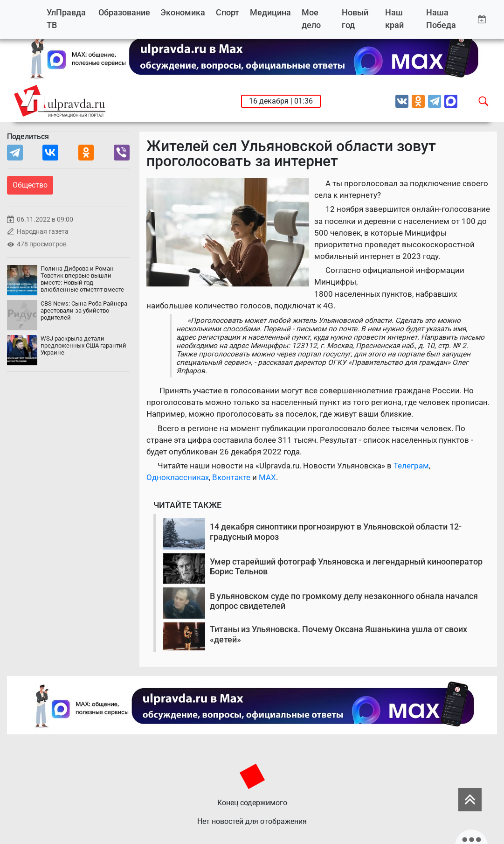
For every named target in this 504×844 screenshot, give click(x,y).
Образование (124, 12)
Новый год (355, 19)
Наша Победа (441, 19)
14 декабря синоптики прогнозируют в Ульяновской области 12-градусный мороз (336, 532)
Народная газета (43, 232)
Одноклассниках (178, 477)
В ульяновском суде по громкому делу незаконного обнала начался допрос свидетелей (344, 601)
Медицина (270, 12)
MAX (267, 477)
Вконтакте (231, 477)
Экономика (183, 12)
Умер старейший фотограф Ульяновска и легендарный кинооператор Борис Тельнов (346, 567)
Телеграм (411, 466)
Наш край (394, 19)
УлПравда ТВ (66, 19)
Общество (30, 185)
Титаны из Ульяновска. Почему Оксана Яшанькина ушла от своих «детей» (338, 634)
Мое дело (311, 19)
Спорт (228, 12)
